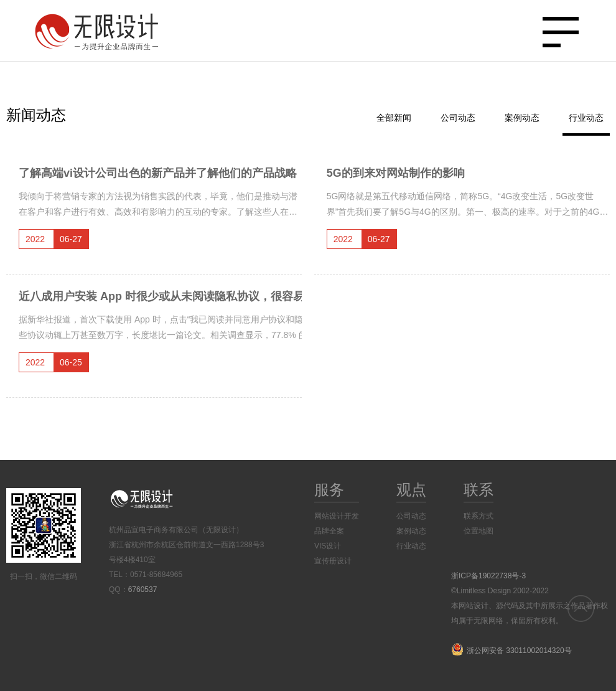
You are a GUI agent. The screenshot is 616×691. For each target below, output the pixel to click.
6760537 (143, 590)
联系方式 (478, 516)
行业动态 (586, 118)
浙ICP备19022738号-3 (488, 576)
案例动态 (522, 118)
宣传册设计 (333, 561)
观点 (411, 490)
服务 (329, 490)
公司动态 (458, 118)
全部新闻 (394, 118)
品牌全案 (329, 531)
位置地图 (478, 531)
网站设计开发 (337, 516)
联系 (478, 490)
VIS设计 (328, 546)
